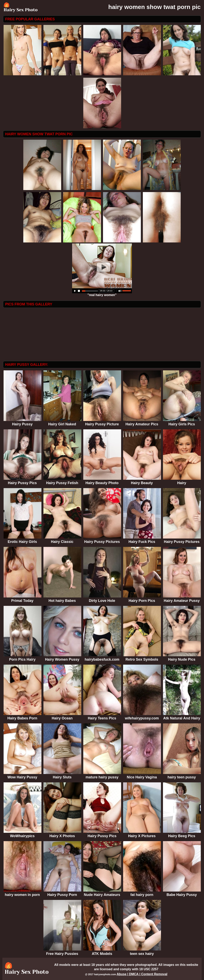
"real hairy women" (102, 294)
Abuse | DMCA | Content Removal (142, 974)
